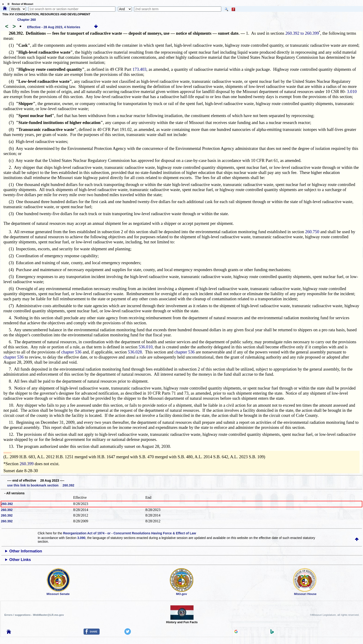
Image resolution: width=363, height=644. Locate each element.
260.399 (27, 464)
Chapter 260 (27, 20)
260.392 (7, 504)
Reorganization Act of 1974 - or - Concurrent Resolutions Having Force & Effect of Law (130, 533)
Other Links (20, 560)
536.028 (135, 352)
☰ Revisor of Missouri (19, 4)
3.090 (81, 538)
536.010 (146, 347)
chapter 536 (71, 352)
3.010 (352, 91)
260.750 (312, 232)
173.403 (140, 69)
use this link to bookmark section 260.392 (41, 485)
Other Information (26, 551)
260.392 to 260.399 (302, 33)
